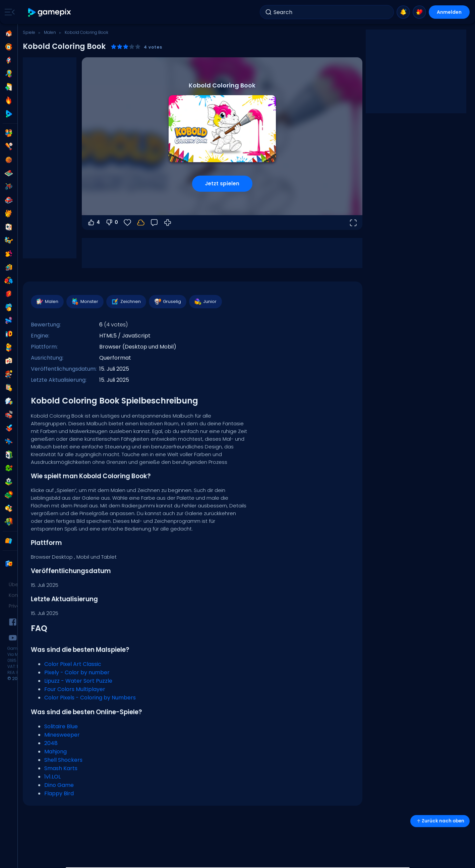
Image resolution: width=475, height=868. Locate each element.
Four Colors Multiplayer (75, 689)
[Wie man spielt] (168, 223)
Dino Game (59, 785)
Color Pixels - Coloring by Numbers (90, 698)
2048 (51, 743)
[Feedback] (154, 223)
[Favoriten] (127, 223)
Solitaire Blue (61, 726)
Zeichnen (126, 302)
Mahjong (55, 752)
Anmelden (449, 12)
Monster (85, 302)
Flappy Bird (59, 793)
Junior (205, 302)
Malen (50, 32)
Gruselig (167, 302)
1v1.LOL (52, 777)
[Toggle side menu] (8, 12)
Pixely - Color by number (77, 672)
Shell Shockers (63, 760)
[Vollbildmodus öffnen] (353, 223)
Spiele (29, 32)
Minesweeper (62, 735)
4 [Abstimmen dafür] (94, 223)
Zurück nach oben (440, 821)
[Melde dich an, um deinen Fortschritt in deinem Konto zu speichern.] (141, 223)
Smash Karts (61, 768)
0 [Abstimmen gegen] (112, 223)
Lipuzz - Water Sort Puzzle (78, 681)
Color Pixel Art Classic (73, 664)
